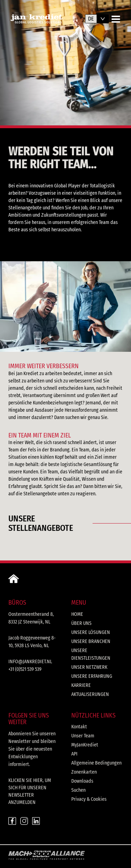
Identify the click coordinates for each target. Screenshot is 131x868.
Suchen (78, 790)
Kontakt (79, 727)
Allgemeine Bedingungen (96, 763)
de (91, 19)
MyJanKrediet (85, 745)
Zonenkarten (84, 772)
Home (77, 614)
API (74, 754)
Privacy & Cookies (89, 799)
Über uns (81, 623)
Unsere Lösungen (91, 632)
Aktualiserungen (90, 694)
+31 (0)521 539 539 (25, 669)
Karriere (81, 685)
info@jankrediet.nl (30, 662)
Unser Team (83, 736)
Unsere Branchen (91, 641)
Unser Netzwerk (89, 667)
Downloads (82, 781)
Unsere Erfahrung (92, 676)
